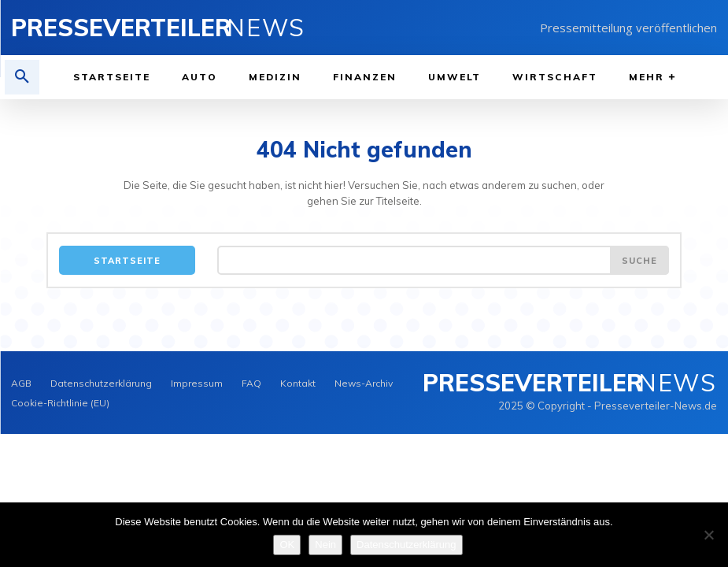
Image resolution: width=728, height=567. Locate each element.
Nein (325, 545)
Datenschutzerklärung (406, 545)
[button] (22, 77)
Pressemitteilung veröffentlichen (628, 28)
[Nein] (708, 535)
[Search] (639, 260)
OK (287, 545)
